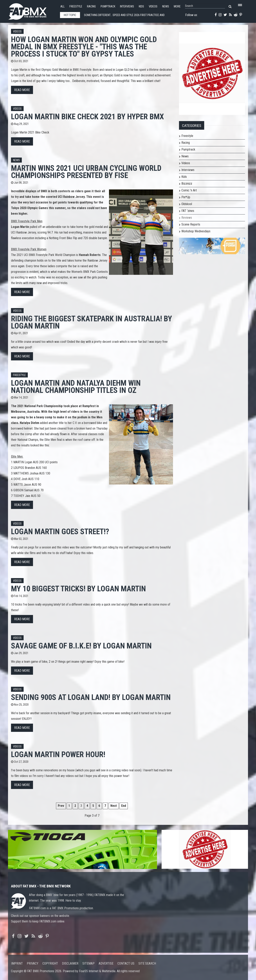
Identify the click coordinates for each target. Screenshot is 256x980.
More (177, 7)
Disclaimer (70, 963)
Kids (141, 7)
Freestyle (76, 7)
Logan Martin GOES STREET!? (60, 531)
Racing (91, 7)
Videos (153, 7)
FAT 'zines (188, 211)
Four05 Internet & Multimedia (97, 971)
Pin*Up (186, 197)
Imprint (17, 963)
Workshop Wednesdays (196, 231)
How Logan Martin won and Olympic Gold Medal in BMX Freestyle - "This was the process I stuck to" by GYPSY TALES (84, 47)
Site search (147, 963)
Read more (22, 90)
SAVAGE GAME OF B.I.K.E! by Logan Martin (81, 646)
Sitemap (88, 963)
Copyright (50, 963)
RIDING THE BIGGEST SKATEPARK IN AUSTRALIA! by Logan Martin (91, 322)
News (166, 7)
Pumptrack (108, 7)
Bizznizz (187, 184)
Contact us (126, 963)
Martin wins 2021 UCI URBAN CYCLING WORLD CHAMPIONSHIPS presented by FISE (86, 172)
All (62, 7)
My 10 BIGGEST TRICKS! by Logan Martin (78, 589)
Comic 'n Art (189, 190)
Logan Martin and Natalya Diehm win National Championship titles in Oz (76, 387)
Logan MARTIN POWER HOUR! (58, 754)
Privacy (33, 963)
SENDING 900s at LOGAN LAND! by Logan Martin (91, 697)
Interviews (127, 7)
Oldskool (187, 204)
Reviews (187, 218)
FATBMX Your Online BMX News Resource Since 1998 (32, 10)
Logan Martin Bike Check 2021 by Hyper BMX (87, 117)
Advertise (106, 963)
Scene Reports (191, 224)
